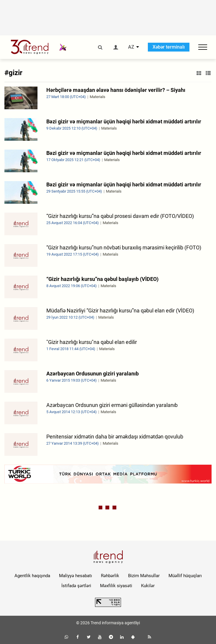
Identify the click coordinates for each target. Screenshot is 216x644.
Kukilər (148, 586)
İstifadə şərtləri (76, 586)
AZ (131, 47)
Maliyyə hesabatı (76, 576)
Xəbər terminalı (169, 47)
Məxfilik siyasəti (116, 586)
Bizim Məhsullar (144, 576)
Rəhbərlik (110, 576)
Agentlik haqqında (32, 576)
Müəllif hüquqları (185, 576)
